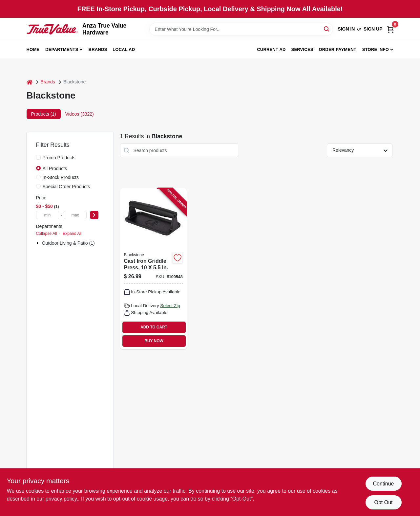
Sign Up (373, 29)
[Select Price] (94, 215)
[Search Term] (241, 29)
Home (33, 49)
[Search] (327, 29)
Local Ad (124, 49)
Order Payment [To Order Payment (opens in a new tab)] (337, 49)
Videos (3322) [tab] (80, 114)
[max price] (75, 215)
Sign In (346, 29)
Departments (62, 49)
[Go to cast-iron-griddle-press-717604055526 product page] (153, 269)
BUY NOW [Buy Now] (154, 341)
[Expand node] (38, 243)
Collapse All (47, 234)
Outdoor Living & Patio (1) (68, 243)
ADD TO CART (154, 327)
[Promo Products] (38, 157)
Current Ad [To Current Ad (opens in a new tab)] (271, 49)
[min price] (48, 215)
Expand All (72, 234)
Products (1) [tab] (44, 114)
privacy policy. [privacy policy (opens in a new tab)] (62, 499)
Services (302, 49)
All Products (55, 168)
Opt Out (383, 502)
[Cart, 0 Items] (390, 29)
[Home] (30, 82)
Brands (98, 49)
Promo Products (59, 158)
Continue (383, 484)
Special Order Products (66, 187)
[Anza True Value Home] (52, 29)
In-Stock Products (61, 177)
